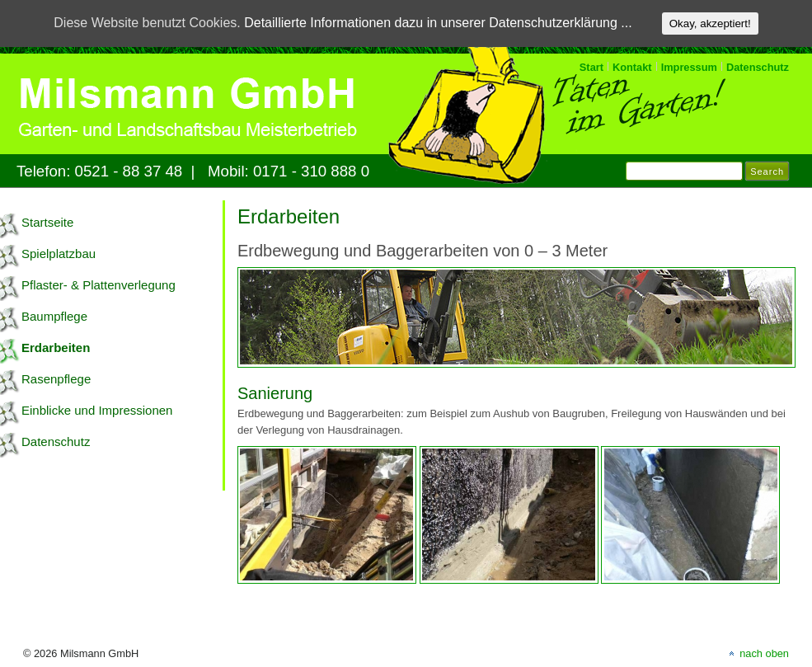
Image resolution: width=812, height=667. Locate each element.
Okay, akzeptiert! (710, 23)
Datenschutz (758, 67)
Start (591, 67)
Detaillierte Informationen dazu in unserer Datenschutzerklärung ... (438, 23)
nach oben (764, 653)
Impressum (689, 67)
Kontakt (632, 67)
